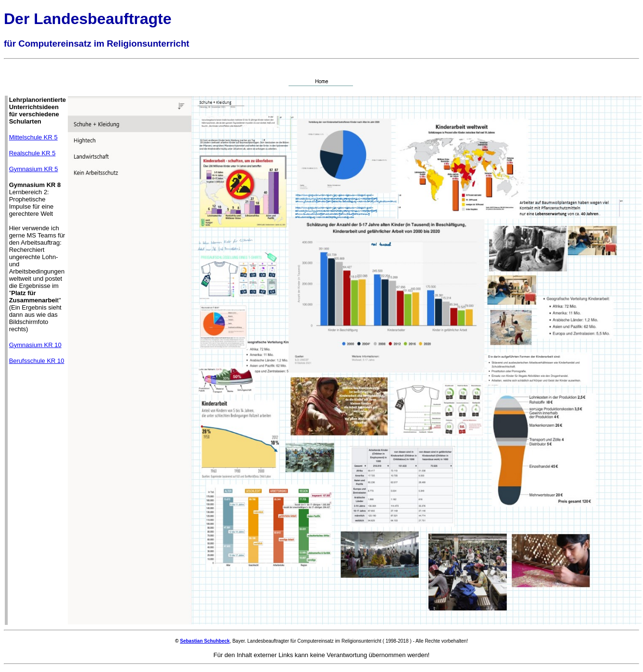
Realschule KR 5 (32, 153)
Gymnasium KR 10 (35, 345)
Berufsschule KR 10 (37, 361)
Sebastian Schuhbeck (205, 641)
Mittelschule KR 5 (33, 137)
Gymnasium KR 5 (34, 169)
